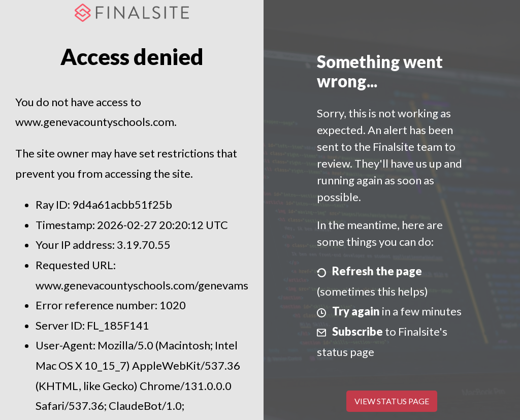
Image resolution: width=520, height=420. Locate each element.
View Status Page (392, 401)
